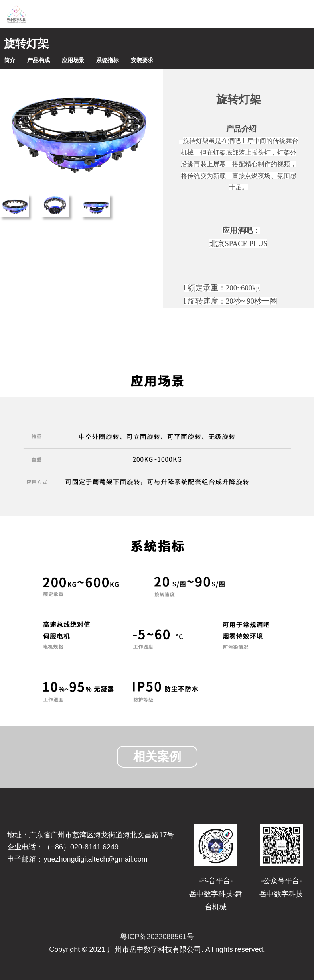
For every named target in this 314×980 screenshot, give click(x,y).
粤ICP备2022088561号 (157, 937)
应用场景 (73, 60)
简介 (10, 60)
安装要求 (142, 60)
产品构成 (38, 60)
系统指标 (107, 60)
